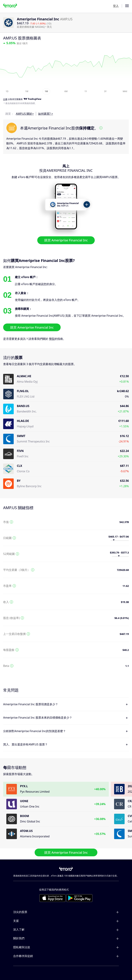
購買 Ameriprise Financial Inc (66, 240)
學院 (52, 339)
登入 (116, 6)
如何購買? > (46, 114)
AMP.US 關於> (25, 114)
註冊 (5, 99)
